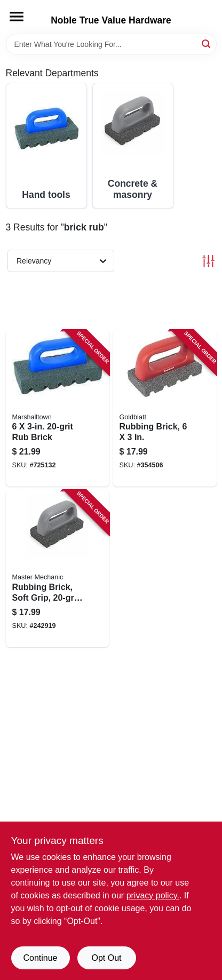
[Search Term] (111, 44)
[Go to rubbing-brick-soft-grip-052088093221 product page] (58, 569)
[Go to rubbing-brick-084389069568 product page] (165, 409)
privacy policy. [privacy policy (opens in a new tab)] (153, 895)
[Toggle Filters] (208, 261)
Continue (40, 958)
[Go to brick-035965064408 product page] (58, 409)
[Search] (207, 43)
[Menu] (17, 17)
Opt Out (106, 958)
